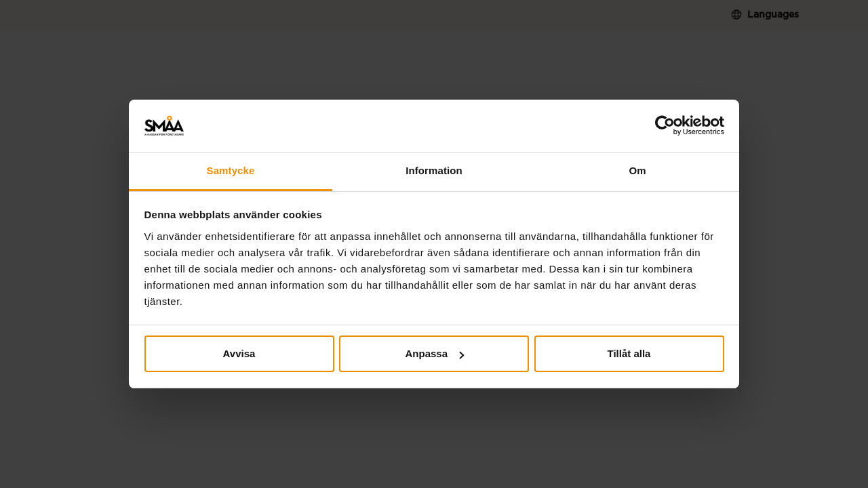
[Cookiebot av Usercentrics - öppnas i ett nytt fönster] (665, 126)
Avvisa (239, 353)
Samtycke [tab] (231, 170)
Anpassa (434, 353)
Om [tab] (637, 170)
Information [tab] (434, 170)
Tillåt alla (629, 353)
